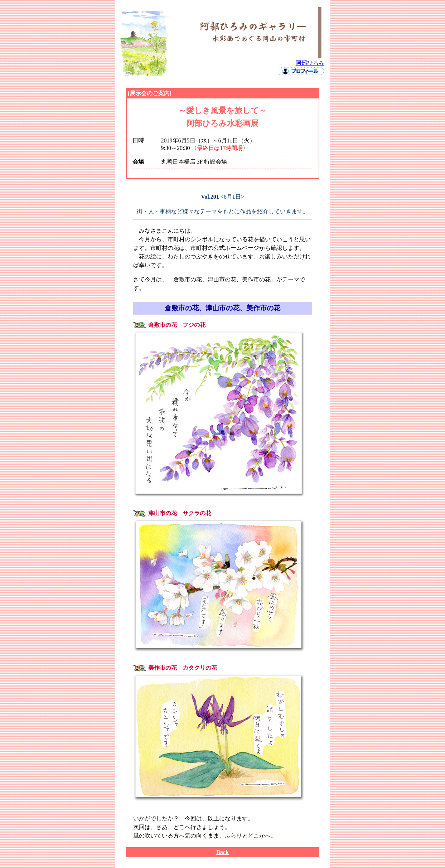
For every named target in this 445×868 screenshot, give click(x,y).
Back (222, 852)
